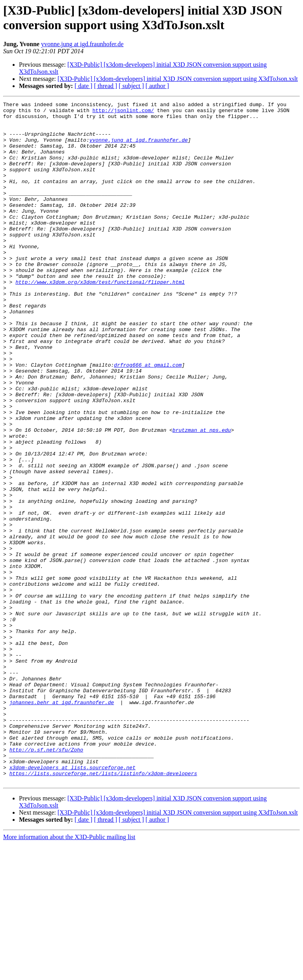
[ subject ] (131, 86)
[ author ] (157, 86)
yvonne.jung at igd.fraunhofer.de (82, 44)
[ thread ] (106, 86)
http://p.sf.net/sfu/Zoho (46, 880)
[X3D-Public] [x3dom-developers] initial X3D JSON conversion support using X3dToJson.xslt (178, 79)
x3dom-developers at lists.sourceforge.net (73, 901)
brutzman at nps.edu (202, 496)
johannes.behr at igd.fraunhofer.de (62, 823)
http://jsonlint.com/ (123, 112)
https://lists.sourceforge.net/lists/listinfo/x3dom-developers (103, 908)
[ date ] (83, 86)
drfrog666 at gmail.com (148, 418)
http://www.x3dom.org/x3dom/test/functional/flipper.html (100, 319)
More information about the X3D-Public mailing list (69, 973)
